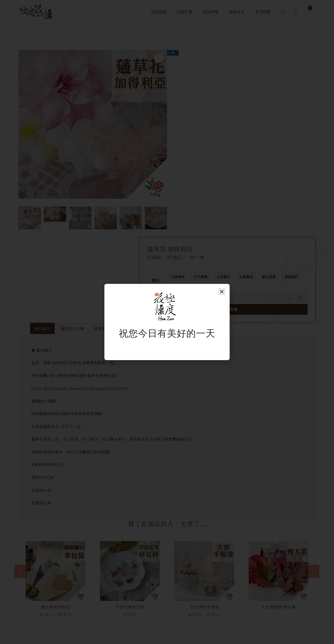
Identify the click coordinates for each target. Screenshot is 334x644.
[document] (167, 322)
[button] (222, 292)
